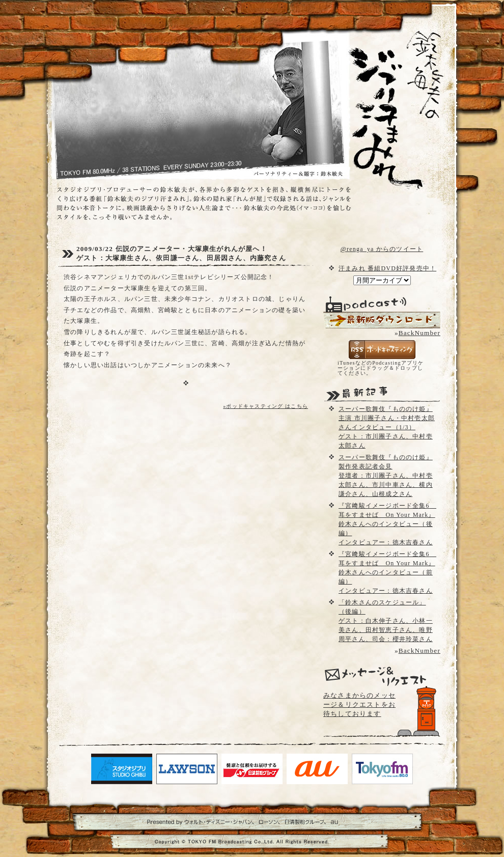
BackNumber (419, 333)
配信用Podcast (382, 320)
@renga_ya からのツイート (382, 249)
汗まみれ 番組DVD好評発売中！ (387, 268)
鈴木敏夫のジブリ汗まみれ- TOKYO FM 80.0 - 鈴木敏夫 (387, 92)
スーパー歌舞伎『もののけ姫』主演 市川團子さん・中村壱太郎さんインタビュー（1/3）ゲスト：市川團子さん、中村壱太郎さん (387, 427)
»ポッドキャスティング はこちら (265, 406)
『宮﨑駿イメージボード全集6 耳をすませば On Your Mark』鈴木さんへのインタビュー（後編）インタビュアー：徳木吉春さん (387, 524)
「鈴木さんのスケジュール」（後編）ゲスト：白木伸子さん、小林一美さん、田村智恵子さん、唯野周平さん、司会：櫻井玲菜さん (386, 621)
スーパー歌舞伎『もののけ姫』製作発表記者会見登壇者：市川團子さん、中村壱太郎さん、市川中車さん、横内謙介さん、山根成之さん (386, 476)
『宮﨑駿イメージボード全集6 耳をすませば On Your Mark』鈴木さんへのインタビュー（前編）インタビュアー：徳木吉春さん (387, 572)
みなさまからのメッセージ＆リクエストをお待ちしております (359, 704)
